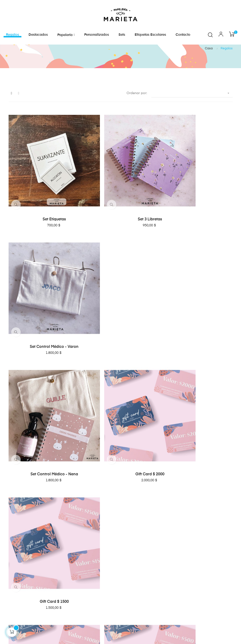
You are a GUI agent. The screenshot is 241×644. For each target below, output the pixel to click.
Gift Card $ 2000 (120, 332)
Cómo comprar (135, 548)
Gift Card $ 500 (120, 437)
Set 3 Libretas (120, 226)
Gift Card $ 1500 (197, 332)
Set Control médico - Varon (197, 226)
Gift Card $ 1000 (44, 437)
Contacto (130, 539)
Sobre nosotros (135, 522)
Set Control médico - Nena (44, 332)
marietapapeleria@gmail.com (32, 549)
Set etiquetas (44, 226)
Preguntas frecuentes (140, 531)
